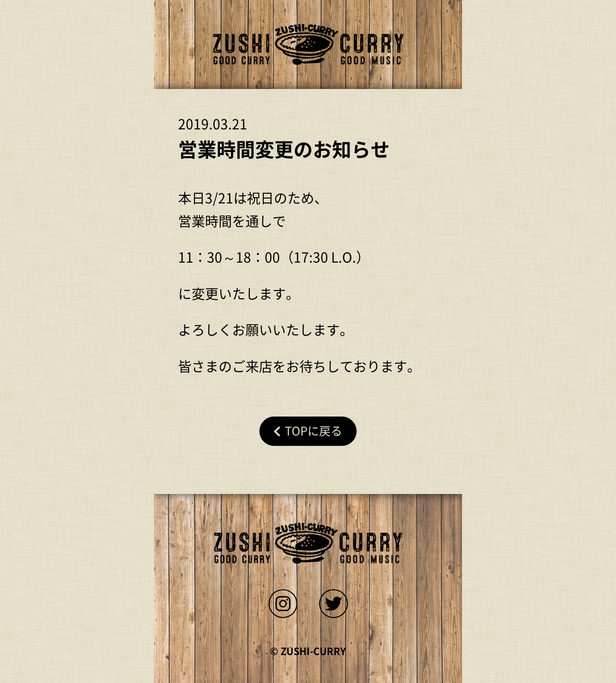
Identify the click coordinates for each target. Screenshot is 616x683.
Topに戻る (314, 431)
